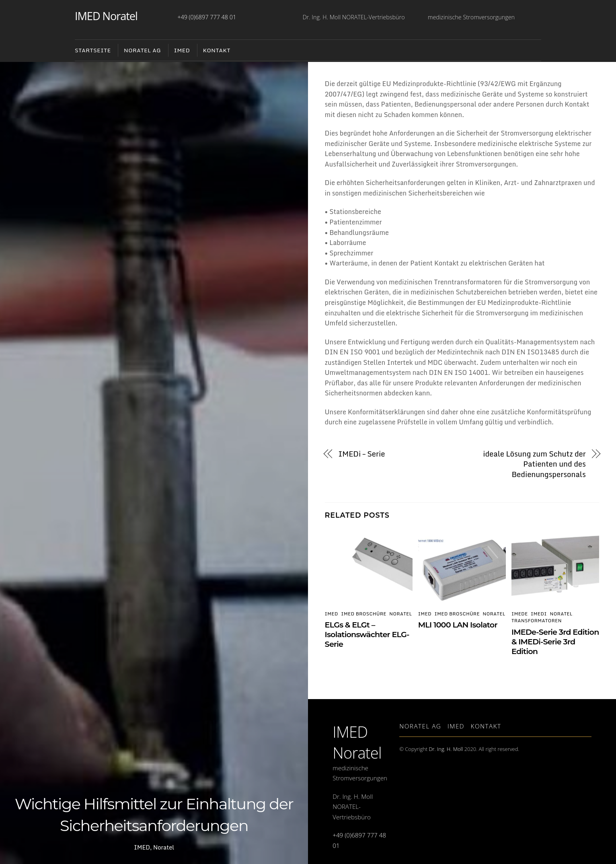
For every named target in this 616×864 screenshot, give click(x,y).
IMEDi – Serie (361, 454)
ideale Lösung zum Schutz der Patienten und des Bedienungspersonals (534, 464)
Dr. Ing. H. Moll (446, 749)
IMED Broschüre (364, 614)
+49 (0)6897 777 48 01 (207, 17)
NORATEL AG (142, 50)
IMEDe (520, 614)
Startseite (93, 50)
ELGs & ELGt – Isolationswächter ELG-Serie (367, 634)
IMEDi (539, 614)
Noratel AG (420, 726)
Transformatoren (537, 621)
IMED (182, 50)
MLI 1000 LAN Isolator (458, 625)
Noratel (164, 847)
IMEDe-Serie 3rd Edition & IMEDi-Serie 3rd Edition (555, 642)
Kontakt (217, 50)
